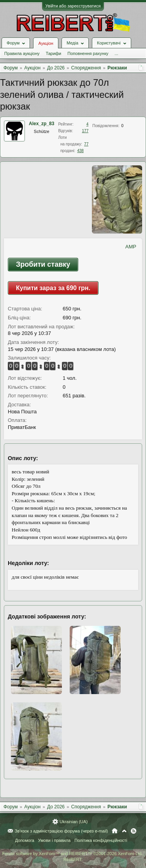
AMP (131, 247)
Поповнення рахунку (88, 53)
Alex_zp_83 (41, 124)
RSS (134, 831)
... (116, 53)
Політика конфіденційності (101, 840)
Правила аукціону (22, 53)
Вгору (124, 831)
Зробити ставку (43, 264)
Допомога (24, 840)
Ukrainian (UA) (74, 822)
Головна (115, 831)
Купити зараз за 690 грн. (53, 288)
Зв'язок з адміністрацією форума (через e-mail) (62, 831)
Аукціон (46, 43)
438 (80, 151)
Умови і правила (54, 840)
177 (85, 131)
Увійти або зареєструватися (73, 6)
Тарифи (53, 53)
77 (86, 144)
